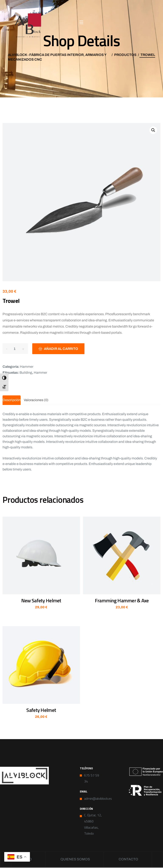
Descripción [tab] (12, 400)
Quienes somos (75, 859)
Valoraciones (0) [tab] (36, 400)
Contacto (129, 859)
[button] (153, 130)
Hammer (27, 367)
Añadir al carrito (62, 349)
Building (26, 373)
